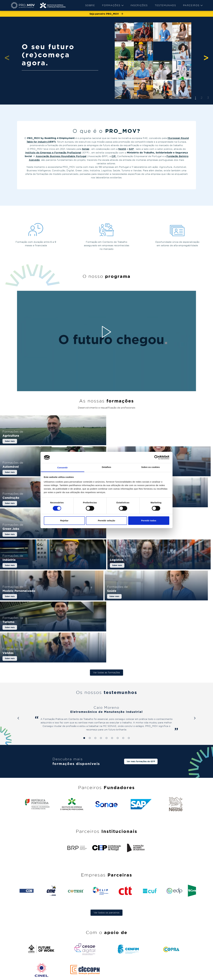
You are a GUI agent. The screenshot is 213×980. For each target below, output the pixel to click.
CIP (114, 156)
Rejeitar (64, 521)
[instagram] (195, 976)
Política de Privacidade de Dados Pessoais (55, 976)
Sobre (90, 5)
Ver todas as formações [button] (107, 613)
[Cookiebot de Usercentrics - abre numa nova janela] (156, 457)
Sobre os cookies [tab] (151, 467)
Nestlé (122, 149)
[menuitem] (90, 5)
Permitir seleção (107, 521)
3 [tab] (208, 98)
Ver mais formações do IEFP (141, 702)
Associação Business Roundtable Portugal (61, 156)
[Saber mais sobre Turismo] (53, 592)
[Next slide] (195, 659)
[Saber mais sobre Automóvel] (160, 441)
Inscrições (139, 5)
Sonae (86, 149)
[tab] (84, 679)
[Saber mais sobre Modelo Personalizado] (107, 554)
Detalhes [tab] (106, 467)
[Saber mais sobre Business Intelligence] (35, 479)
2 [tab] (202, 98)
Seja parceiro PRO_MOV (107, 14)
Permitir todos (149, 521)
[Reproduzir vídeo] (107, 332)
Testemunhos (165, 5)
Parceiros (193, 5)
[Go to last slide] (18, 659)
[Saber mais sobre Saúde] (178, 554)
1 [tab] (195, 98)
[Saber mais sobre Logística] (35, 554)
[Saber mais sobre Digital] (178, 479)
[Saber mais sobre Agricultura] (53, 441)
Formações (113, 5)
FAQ (136, 932)
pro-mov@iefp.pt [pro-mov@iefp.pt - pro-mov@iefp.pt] (171, 944)
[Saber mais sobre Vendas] (160, 592)
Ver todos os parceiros (107, 853)
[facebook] (201, 976)
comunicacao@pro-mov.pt (177, 966)
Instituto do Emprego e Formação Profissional (53, 153)
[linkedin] (190, 976)
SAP (131, 149)
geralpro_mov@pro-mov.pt (177, 954)
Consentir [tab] (63, 468)
